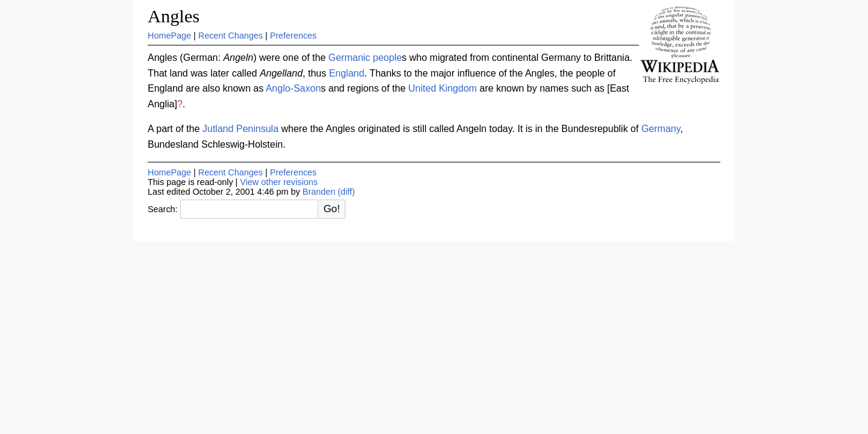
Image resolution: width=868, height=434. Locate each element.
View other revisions (279, 182)
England (347, 73)
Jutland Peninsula (241, 129)
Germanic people (365, 58)
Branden (319, 192)
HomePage (169, 36)
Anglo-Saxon (294, 88)
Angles (174, 16)
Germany (661, 129)
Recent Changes (231, 36)
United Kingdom (442, 88)
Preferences (294, 36)
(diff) (346, 192)
